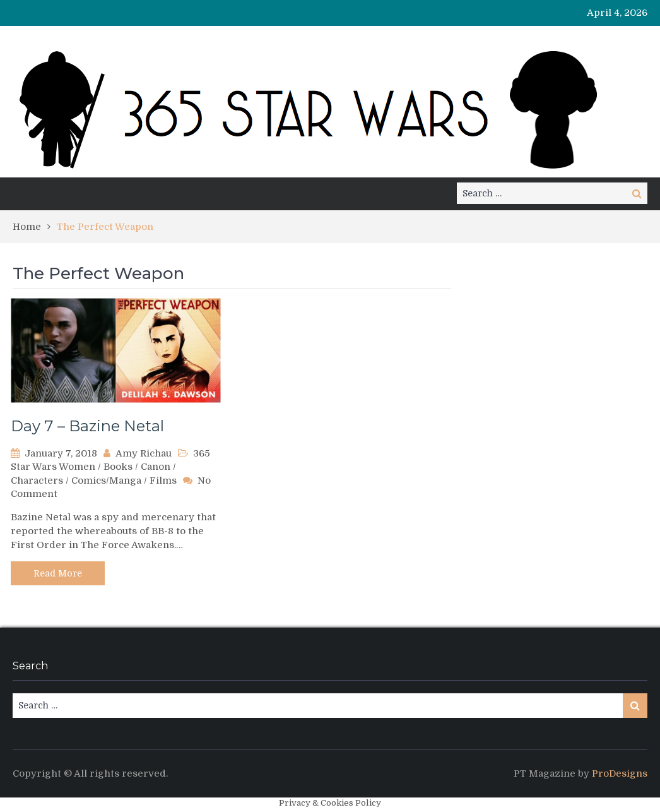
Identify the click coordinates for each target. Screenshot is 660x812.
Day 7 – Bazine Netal (87, 426)
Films (163, 481)
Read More (58, 573)
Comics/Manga (106, 481)
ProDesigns (620, 773)
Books (118, 467)
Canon (156, 467)
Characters (37, 481)
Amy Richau (144, 453)
